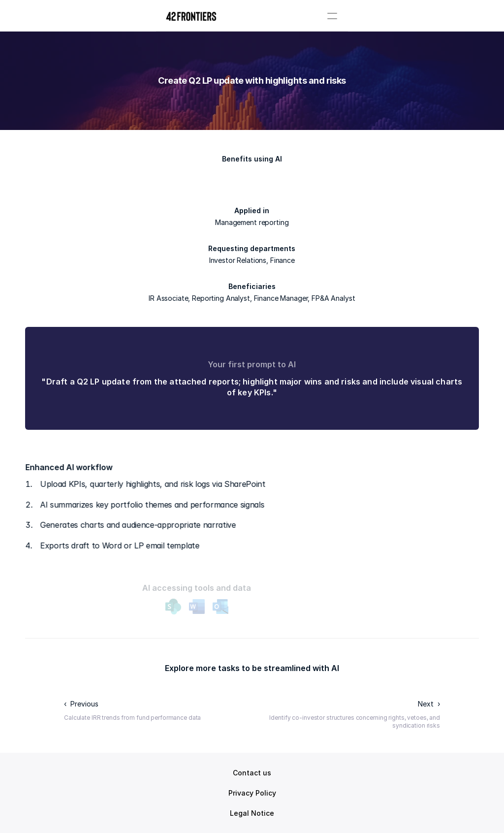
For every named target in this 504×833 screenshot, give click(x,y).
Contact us (252, 773)
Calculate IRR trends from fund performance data (132, 718)
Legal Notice (252, 813)
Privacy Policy (252, 793)
